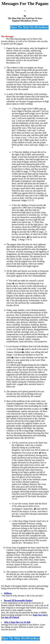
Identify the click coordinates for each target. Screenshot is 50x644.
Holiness (8, 593)
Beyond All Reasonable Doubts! (18, 600)
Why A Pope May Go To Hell (17, 622)
